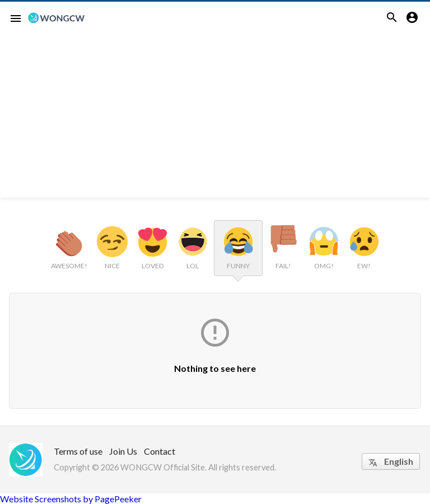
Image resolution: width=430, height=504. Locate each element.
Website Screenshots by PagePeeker (71, 499)
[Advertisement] (215, 119)
